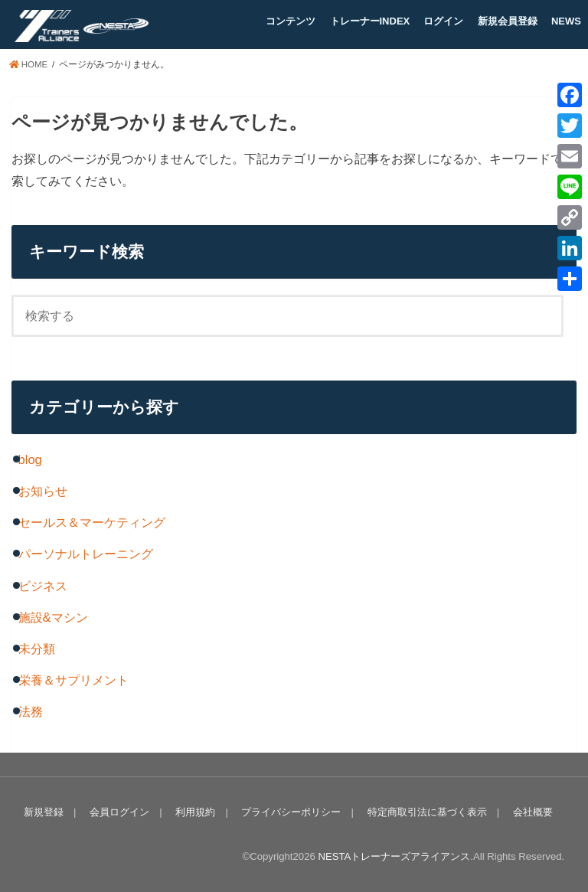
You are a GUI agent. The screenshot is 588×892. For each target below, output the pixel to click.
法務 (31, 711)
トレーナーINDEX (370, 21)
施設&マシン (53, 617)
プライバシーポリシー (291, 812)
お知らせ (43, 491)
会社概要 (532, 812)
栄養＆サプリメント (73, 680)
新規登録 (44, 812)
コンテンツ (291, 21)
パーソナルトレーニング (86, 554)
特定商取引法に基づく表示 (426, 812)
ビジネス (43, 586)
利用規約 (195, 812)
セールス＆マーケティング (92, 522)
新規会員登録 (508, 21)
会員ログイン (119, 812)
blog (30, 459)
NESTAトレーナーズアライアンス (394, 856)
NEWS (566, 21)
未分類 (37, 649)
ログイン (443, 21)
